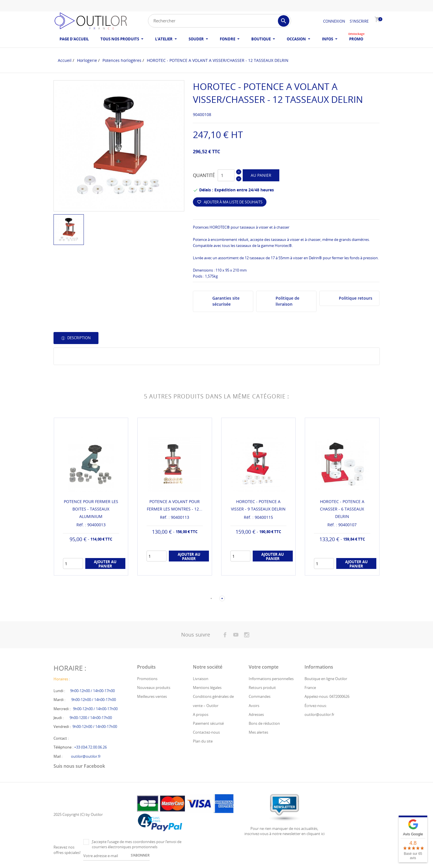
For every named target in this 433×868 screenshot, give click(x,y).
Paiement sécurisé (208, 723)
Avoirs (254, 706)
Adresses (256, 714)
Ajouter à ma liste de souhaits (230, 202)
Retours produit (262, 688)
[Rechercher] (220, 21)
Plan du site (203, 741)
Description (79, 338)
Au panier (261, 175)
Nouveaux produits (154, 688)
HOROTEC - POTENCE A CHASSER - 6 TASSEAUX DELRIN (342, 509)
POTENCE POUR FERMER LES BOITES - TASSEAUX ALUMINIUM (91, 509)
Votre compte (264, 667)
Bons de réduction (264, 723)
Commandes (260, 696)
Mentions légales (207, 688)
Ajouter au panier (105, 564)
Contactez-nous (206, 732)
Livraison (201, 679)
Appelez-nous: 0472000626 (327, 696)
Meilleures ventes (152, 696)
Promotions (147, 679)
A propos (201, 714)
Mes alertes (258, 732)
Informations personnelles (271, 679)
